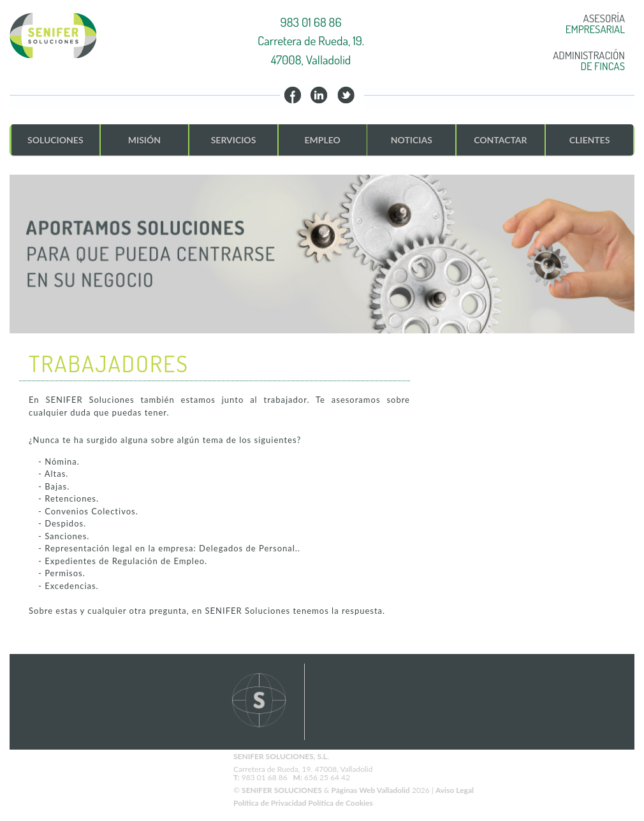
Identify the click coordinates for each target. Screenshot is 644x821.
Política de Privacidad (271, 803)
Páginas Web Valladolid (370, 790)
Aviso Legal (455, 790)
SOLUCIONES (55, 140)
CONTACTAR (500, 140)
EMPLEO (322, 140)
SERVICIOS (234, 140)
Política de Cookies (340, 803)
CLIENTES (590, 140)
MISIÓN (144, 140)
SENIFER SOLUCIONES (282, 790)
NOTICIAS (412, 140)
